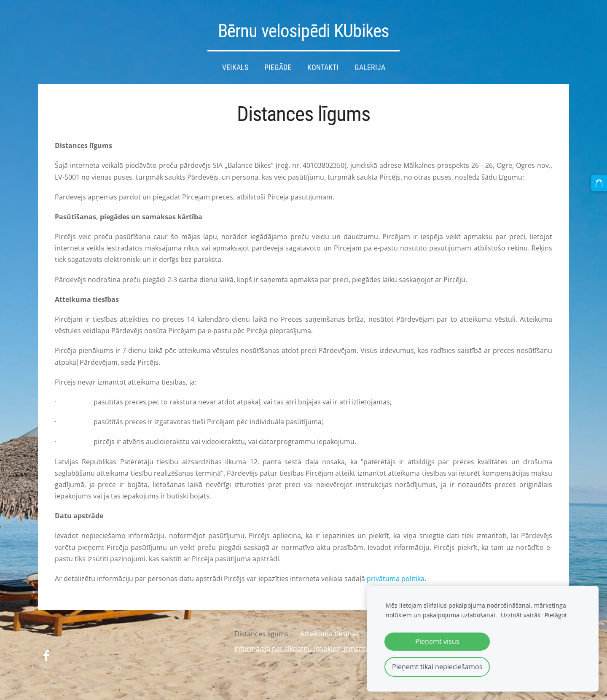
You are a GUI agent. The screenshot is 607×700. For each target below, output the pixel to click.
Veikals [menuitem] (235, 67)
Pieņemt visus (437, 641)
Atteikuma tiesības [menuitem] (329, 634)
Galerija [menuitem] (370, 67)
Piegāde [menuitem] (278, 67)
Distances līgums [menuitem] (261, 634)
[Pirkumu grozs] (599, 183)
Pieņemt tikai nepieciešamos (437, 667)
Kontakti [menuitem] (323, 67)
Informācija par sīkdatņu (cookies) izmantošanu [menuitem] (310, 649)
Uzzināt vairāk (521, 615)
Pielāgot (556, 615)
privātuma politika (396, 579)
